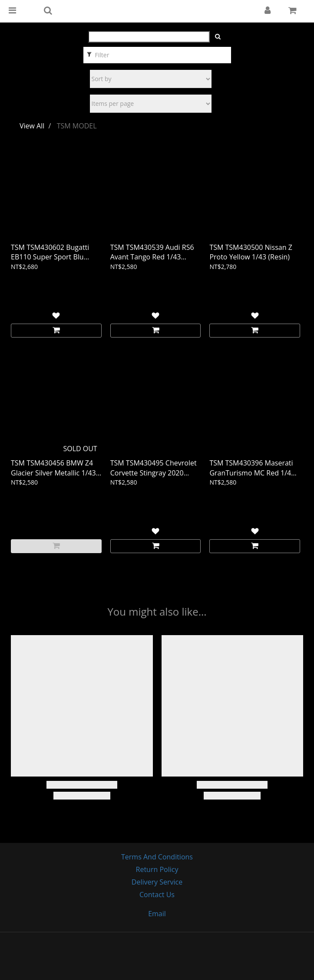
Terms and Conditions (157, 857)
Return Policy (157, 869)
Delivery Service (157, 882)
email (157, 914)
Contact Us (157, 895)
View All (32, 126)
